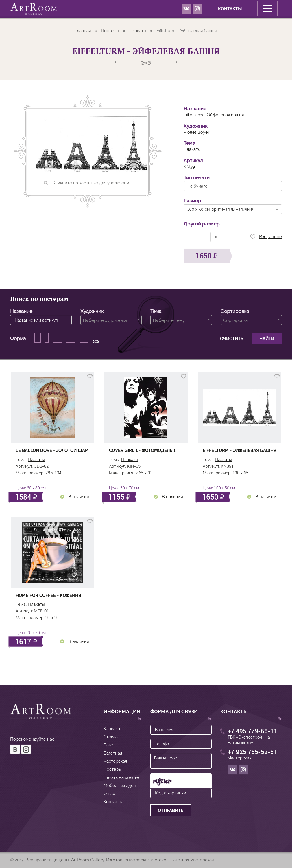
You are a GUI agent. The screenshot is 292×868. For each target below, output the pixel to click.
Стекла (111, 737)
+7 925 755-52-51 (252, 752)
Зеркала (112, 729)
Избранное (265, 238)
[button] (233, 186)
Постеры (110, 31)
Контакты (219, 9)
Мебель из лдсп (120, 786)
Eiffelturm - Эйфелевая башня (240, 450)
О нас (109, 794)
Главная (83, 31)
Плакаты (138, 31)
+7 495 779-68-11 (252, 731)
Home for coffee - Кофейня (48, 595)
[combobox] (111, 320)
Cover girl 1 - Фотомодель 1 (142, 450)
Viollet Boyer (196, 132)
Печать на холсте (121, 777)
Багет (109, 745)
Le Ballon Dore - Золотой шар (52, 450)
